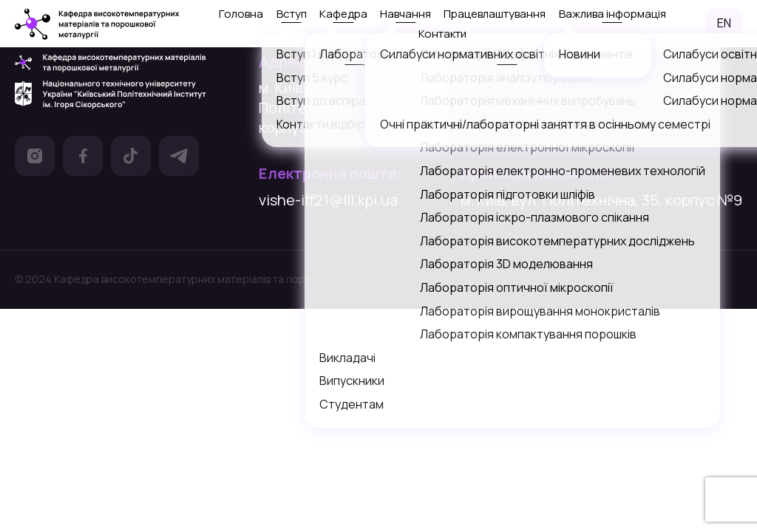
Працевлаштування (495, 14)
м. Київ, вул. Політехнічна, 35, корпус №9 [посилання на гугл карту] (319, 108)
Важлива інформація (612, 14)
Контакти (442, 34)
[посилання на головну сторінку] (97, 24)
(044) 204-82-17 (516, 108)
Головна (241, 14)
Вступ (292, 14)
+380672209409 (516, 88)
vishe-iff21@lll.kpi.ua (328, 200)
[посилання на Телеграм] (179, 158)
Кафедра (343, 14)
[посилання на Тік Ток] (131, 158)
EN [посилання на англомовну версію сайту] (724, 23)
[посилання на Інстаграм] (35, 158)
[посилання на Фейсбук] (83, 158)
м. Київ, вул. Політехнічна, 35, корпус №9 (601, 200)
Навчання (405, 14)
